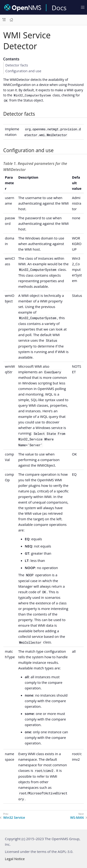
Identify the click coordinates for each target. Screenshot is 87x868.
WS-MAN (77, 818)
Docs (59, 8)
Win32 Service (14, 818)
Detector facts (17, 65)
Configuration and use (23, 71)
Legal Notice (15, 859)
